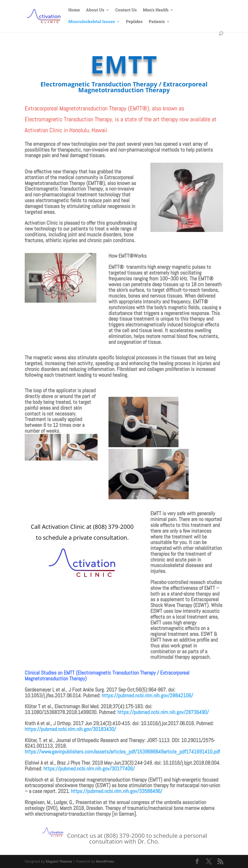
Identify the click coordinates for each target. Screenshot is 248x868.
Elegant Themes (59, 861)
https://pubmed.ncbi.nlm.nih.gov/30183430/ (70, 729)
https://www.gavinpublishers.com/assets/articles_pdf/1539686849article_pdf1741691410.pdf (122, 752)
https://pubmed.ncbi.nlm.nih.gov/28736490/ (163, 712)
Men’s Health (156, 10)
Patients (157, 22)
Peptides (134, 22)
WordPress (105, 861)
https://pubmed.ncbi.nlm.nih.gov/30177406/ (89, 768)
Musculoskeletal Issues (92, 22)
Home (74, 10)
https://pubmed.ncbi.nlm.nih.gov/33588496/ (117, 791)
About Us (95, 10)
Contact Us (126, 10)
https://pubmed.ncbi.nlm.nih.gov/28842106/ (147, 695)
